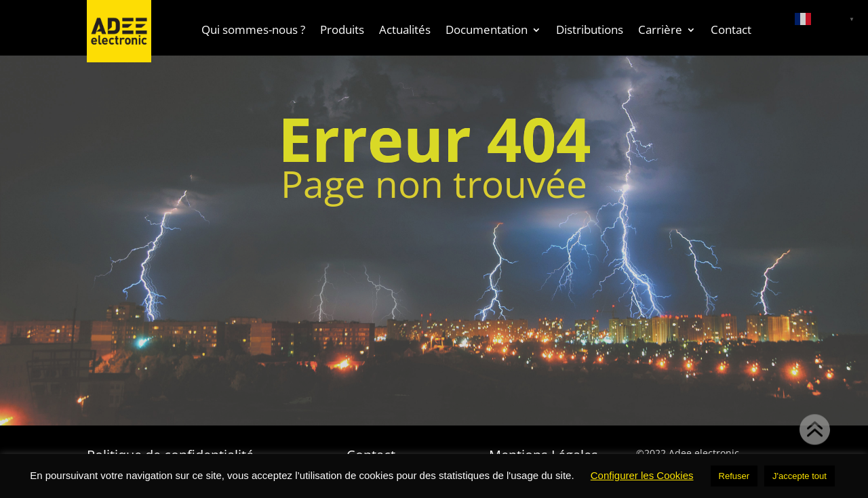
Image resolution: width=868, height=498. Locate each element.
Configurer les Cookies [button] (642, 475)
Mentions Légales (544, 453)
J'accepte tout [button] (800, 476)
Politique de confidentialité (170, 453)
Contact (371, 453)
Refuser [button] (734, 476)
